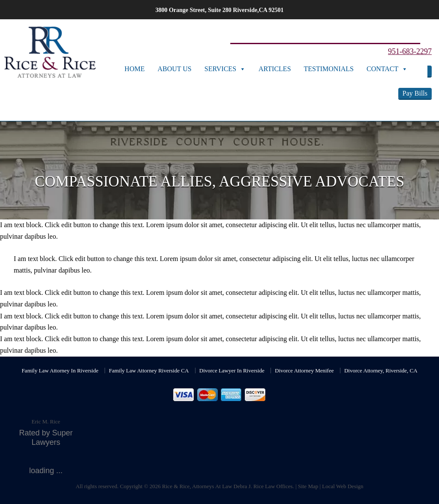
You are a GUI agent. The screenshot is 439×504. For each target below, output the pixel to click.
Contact (382, 69)
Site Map (308, 486)
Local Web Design (343, 486)
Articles (275, 69)
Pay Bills (415, 93)
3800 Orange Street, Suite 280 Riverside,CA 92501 (219, 10)
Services (220, 69)
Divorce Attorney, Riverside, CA (381, 370)
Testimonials (329, 69)
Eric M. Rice (46, 421)
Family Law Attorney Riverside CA (149, 370)
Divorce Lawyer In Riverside (232, 370)
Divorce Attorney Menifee (304, 370)
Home (134, 69)
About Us (174, 69)
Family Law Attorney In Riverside (60, 370)
